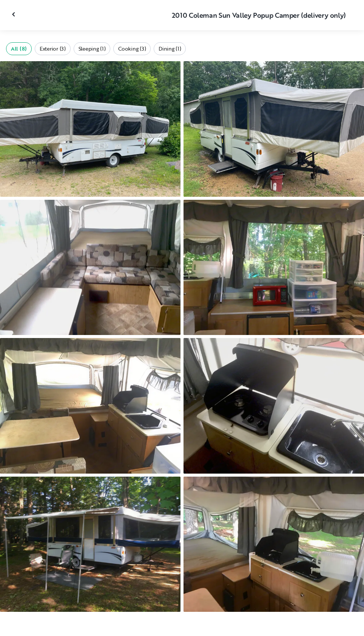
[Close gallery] (14, 14)
